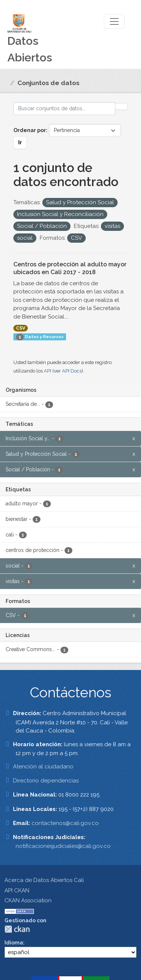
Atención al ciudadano (43, 767)
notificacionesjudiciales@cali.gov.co (63, 846)
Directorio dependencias (46, 781)
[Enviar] (121, 107)
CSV (21, 328)
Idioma (14, 943)
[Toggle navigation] (114, 21)
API (47, 371)
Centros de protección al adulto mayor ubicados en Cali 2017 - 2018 (70, 268)
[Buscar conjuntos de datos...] (64, 109)
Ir (20, 142)
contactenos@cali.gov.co (65, 823)
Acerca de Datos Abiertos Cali (44, 880)
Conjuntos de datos (48, 83)
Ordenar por (30, 130)
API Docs (72, 371)
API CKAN (17, 890)
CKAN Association (28, 900)
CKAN (17, 929)
